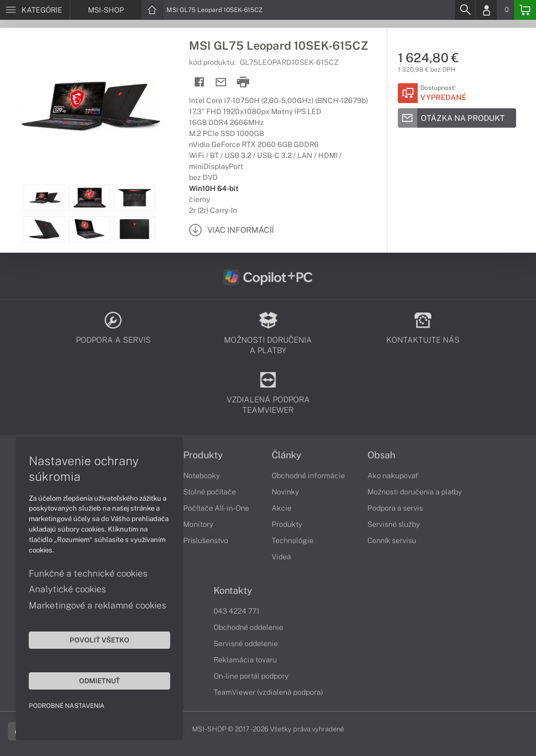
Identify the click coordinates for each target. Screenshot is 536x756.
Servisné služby (394, 524)
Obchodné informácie (308, 476)
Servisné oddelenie (246, 644)
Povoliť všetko (99, 640)
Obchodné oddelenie (248, 627)
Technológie (293, 540)
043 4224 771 (237, 611)
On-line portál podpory (251, 676)
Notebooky (202, 476)
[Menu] (35, 10)
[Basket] (525, 10)
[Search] (465, 10)
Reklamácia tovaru (245, 660)
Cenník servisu (392, 540)
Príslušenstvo (206, 540)
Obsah (381, 455)
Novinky (285, 492)
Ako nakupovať (393, 476)
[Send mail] (221, 82)
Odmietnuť (99, 681)
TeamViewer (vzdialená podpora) (268, 692)
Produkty (203, 455)
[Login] (486, 10)
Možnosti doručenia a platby (415, 492)
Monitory (198, 524)
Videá (281, 557)
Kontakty (233, 591)
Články (287, 455)
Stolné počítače (210, 492)
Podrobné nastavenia (67, 706)
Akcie (282, 508)
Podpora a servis (395, 508)
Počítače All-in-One (216, 508)
